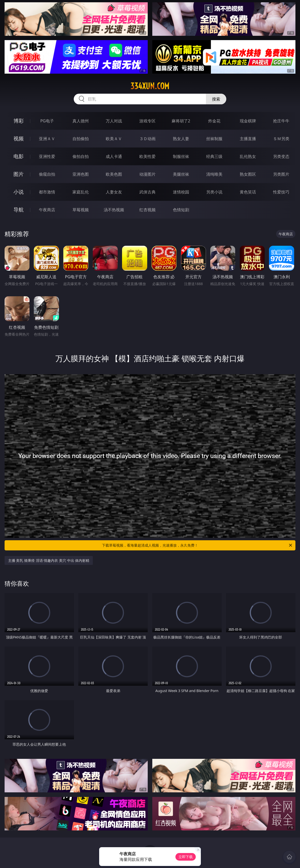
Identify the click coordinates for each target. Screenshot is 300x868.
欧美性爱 (147, 156)
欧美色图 (114, 174)
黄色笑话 (248, 192)
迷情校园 (181, 192)
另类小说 (214, 192)
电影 (19, 156)
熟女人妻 (181, 139)
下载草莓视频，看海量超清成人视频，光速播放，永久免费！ (197, 545)
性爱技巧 (281, 192)
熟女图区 (248, 174)
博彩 (19, 121)
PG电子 (47, 121)
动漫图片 (147, 174)
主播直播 (248, 139)
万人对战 (114, 121)
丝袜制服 (214, 139)
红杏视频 (147, 210)
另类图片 (281, 174)
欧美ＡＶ (114, 139)
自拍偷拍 (81, 139)
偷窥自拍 (47, 174)
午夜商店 (47, 210)
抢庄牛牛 (281, 121)
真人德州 (81, 121)
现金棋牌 (248, 121)
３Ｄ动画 (147, 139)
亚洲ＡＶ (47, 139)
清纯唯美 (214, 174)
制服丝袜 (181, 156)
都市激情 (47, 192)
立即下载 (186, 857)
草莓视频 (81, 210)
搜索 (216, 99)
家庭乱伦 (81, 192)
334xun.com (150, 86)
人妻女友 (114, 192)
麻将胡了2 (181, 121)
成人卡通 (114, 156)
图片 (19, 174)
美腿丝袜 (181, 174)
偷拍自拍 (81, 156)
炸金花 (214, 121)
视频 (19, 138)
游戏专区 (147, 121)
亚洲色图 (81, 174)
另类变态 (281, 156)
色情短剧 (181, 210)
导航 (19, 210)
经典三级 (214, 156)
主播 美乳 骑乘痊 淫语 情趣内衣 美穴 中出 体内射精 (49, 560)
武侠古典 (147, 192)
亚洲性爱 (47, 156)
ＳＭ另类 (281, 139)
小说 (19, 192)
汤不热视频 (114, 210)
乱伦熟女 (248, 156)
